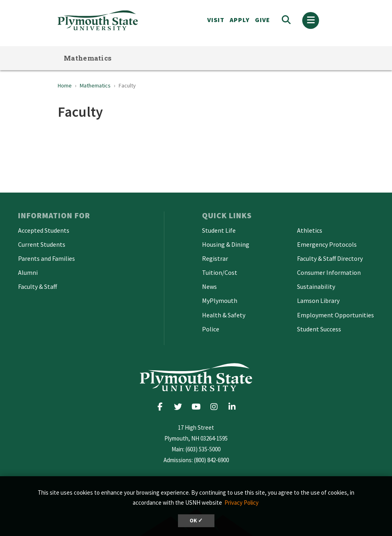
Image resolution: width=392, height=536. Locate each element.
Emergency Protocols (327, 244)
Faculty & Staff (37, 286)
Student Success (319, 329)
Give (263, 20)
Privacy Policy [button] (241, 502)
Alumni (28, 272)
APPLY (240, 20)
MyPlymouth (220, 300)
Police (211, 329)
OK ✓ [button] (196, 521)
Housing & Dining (226, 244)
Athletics (310, 230)
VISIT (216, 20)
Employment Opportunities (335, 315)
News (209, 286)
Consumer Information (329, 272)
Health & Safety (224, 315)
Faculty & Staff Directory (330, 258)
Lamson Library (318, 300)
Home (65, 85)
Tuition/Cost (220, 272)
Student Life (219, 230)
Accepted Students (44, 230)
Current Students (42, 244)
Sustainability (316, 286)
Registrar (215, 258)
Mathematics (88, 58)
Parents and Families (46, 258)
